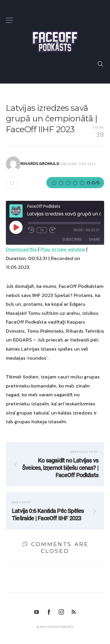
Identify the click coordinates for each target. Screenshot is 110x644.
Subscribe (72, 239)
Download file (21, 249)
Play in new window (63, 249)
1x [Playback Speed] (42, 230)
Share (94, 239)
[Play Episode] (16, 227)
